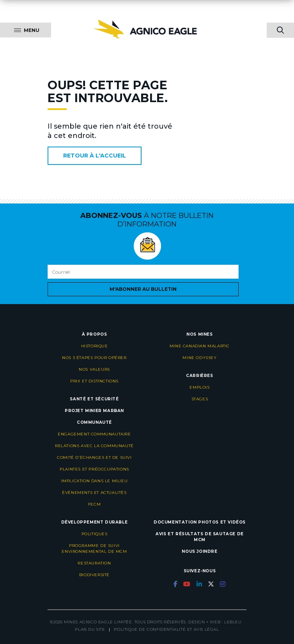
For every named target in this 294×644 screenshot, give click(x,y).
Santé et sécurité (94, 399)
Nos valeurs (94, 369)
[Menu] (26, 30)
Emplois (199, 387)
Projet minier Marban (94, 411)
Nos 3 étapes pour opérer (94, 358)
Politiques (95, 534)
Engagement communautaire (94, 434)
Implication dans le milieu (95, 481)
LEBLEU (233, 622)
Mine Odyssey (199, 358)
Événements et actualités (94, 493)
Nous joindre (199, 551)
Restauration (94, 563)
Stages (200, 399)
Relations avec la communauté (94, 446)
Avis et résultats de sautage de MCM (200, 537)
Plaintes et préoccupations (94, 469)
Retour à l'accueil (95, 156)
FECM (94, 504)
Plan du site (90, 629)
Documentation (175, 522)
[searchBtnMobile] (280, 30)
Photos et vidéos (222, 522)
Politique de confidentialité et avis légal (166, 629)
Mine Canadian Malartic (200, 346)
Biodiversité (94, 575)
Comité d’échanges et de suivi (94, 457)
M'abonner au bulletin (143, 289)
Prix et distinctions (94, 381)
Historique (95, 346)
